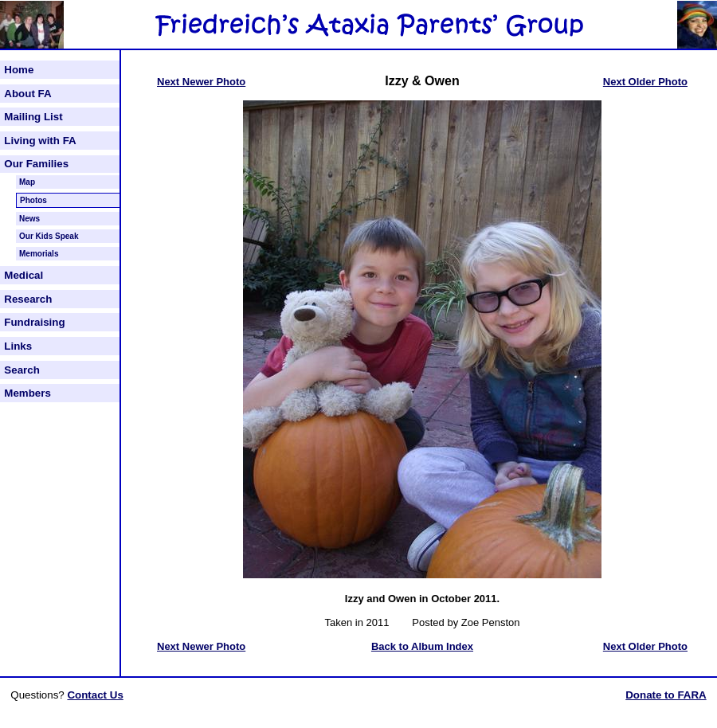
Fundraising (34, 322)
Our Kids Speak (49, 236)
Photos (33, 200)
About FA (27, 94)
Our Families (36, 164)
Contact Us (95, 695)
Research (28, 299)
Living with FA (40, 141)
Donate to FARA (666, 695)
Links (18, 346)
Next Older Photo (645, 82)
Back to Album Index (422, 646)
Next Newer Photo (201, 82)
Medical (24, 275)
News (29, 219)
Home (19, 70)
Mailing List (33, 117)
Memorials (39, 254)
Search (22, 370)
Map (27, 182)
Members (27, 393)
